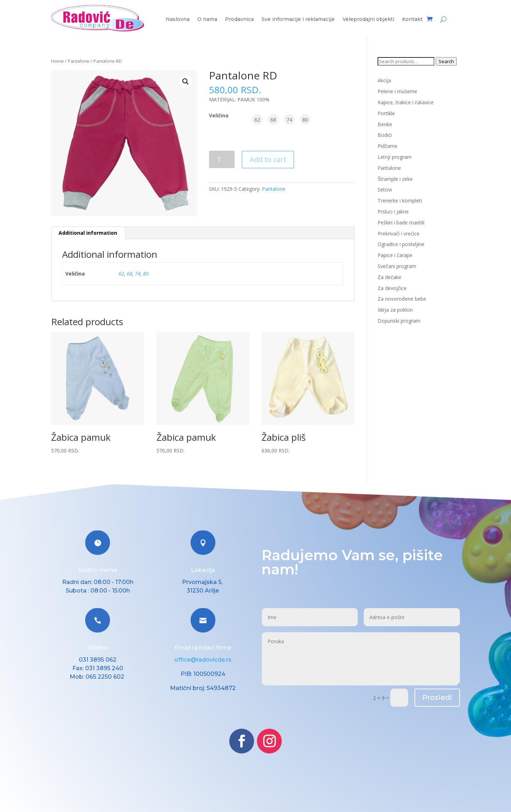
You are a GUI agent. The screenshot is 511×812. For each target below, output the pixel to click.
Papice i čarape (395, 255)
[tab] (88, 233)
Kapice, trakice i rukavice (406, 102)
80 (146, 274)
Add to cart (268, 159)
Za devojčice (392, 288)
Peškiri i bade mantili (401, 223)
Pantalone (79, 61)
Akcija (384, 80)
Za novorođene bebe (402, 299)
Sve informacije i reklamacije (298, 20)
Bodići (385, 135)
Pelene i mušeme (397, 91)
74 (138, 274)
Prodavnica (239, 20)
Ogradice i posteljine (401, 244)
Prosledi (437, 697)
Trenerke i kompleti (400, 201)
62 (121, 274)
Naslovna (178, 20)
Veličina (219, 115)
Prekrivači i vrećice (399, 233)
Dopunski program (399, 321)
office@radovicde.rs (203, 660)
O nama (207, 20)
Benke (385, 124)
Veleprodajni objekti (368, 20)
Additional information (88, 233)
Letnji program (395, 157)
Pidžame (388, 146)
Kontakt (412, 20)
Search (446, 61)
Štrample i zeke (395, 179)
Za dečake (389, 277)
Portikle (386, 113)
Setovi (385, 190)
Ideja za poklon (395, 310)
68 (130, 274)
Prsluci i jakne (393, 212)
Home (57, 61)
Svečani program (397, 266)
